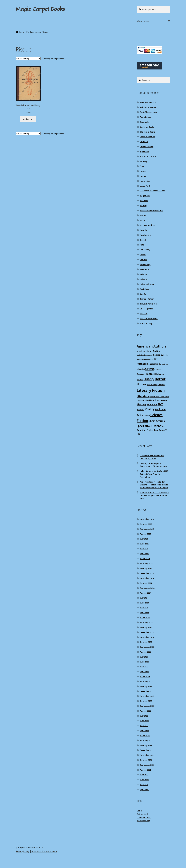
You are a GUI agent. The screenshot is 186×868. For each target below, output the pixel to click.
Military (143, 206)
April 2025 (144, 554)
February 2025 (146, 563)
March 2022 (145, 735)
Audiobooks (145, 117)
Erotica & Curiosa (148, 156)
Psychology (145, 265)
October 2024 (146, 583)
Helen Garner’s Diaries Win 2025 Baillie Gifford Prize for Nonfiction (154, 474)
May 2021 (144, 785)
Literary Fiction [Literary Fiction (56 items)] (151, 390)
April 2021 (144, 790)
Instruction (145, 181)
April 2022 (144, 731)
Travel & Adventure (149, 304)
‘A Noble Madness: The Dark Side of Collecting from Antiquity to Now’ (155, 495)
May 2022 (144, 726)
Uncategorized (147, 309)
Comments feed (144, 817)
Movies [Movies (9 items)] (160, 400)
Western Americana (149, 319)
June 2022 (144, 721)
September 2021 (147, 765)
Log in (139, 811)
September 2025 (147, 529)
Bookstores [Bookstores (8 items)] (149, 359)
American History (148, 102)
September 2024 (147, 588)
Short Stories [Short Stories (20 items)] (157, 421)
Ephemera (144, 151)
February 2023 (146, 681)
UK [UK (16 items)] (138, 434)
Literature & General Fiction (153, 191)
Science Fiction (147, 284)
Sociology (144, 289)
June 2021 (144, 780)
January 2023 (146, 686)
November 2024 (147, 578)
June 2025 (144, 544)
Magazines (145, 196)
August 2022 (145, 711)
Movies (143, 215)
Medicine (144, 201)
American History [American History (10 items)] (145, 351)
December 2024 (147, 573)
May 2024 (144, 608)
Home (22, 32)
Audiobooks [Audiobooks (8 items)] (141, 355)
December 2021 (147, 750)
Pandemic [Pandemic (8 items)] (141, 410)
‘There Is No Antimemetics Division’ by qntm (152, 457)
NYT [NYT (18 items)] (160, 404)
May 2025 (144, 549)
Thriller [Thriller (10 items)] (150, 430)
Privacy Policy (23, 851)
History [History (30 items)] (149, 379)
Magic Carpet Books (40, 9)
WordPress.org (143, 821)
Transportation (147, 299)
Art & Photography (148, 112)
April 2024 (144, 613)
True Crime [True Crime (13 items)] (159, 430)
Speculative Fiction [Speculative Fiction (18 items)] (148, 426)
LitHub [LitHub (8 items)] (139, 400)
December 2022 (147, 691)
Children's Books (147, 132)
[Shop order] (28, 59)
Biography (145, 122)
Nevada (143, 230)
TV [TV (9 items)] (166, 430)
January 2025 (146, 568)
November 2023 (147, 637)
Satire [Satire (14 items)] (140, 415)
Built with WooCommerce (44, 851)
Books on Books (147, 127)
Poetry (143, 255)
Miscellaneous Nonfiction (152, 210)
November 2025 (147, 519)
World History (146, 323)
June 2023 (144, 662)
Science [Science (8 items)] (147, 415)
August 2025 (145, 534)
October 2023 (146, 642)
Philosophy (145, 250)
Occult (143, 240)
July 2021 (144, 775)
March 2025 (145, 559)
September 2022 (147, 706)
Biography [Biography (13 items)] (158, 355)
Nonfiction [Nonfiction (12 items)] (152, 404)
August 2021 (145, 770)
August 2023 (145, 652)
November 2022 (147, 696)
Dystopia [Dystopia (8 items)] (158, 369)
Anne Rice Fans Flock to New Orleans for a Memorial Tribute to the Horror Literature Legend (154, 485)
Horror (143, 171)
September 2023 (147, 647)
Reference (144, 269)
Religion (144, 274)
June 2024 (144, 603)
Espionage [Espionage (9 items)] (141, 374)
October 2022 (146, 701)
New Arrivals (146, 235)
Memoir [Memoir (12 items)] (153, 400)
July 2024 (144, 598)
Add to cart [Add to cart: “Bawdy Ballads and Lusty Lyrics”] (28, 119)
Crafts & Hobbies (147, 137)
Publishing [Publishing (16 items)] (161, 409)
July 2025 (144, 539)
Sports (143, 294)
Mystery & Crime (147, 225)
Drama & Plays (147, 147)
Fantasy (144, 161)
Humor (143, 176)
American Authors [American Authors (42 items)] (152, 346)
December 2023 (147, 632)
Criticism (144, 142)
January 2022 (146, 745)
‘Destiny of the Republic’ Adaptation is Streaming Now (153, 465)
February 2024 (146, 622)
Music (143, 220)
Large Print (145, 186)
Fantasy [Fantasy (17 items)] (150, 374)
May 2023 (144, 667)
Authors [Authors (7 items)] (149, 355)
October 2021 (146, 760)
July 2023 (144, 657)
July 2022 (144, 716)
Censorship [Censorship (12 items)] (153, 364)
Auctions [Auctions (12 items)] (157, 351)
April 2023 (144, 671)
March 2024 (145, 617)
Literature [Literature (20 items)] (143, 396)
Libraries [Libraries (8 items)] (161, 385)
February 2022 (146, 740)
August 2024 (145, 593)
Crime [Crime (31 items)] (150, 369)
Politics (143, 260)
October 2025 (146, 524)
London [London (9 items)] (146, 400)
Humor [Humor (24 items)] (142, 384)
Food (142, 166)
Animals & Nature (148, 107)
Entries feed (142, 814)
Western (144, 314)
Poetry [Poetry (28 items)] (150, 409)
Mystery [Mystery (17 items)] (142, 404)
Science (143, 279)
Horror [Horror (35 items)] (160, 379)
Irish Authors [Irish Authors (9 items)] (152, 385)
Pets (142, 245)
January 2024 (146, 627)
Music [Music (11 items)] (166, 400)
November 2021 (147, 755)
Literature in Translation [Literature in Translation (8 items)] (159, 397)
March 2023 (145, 676)
